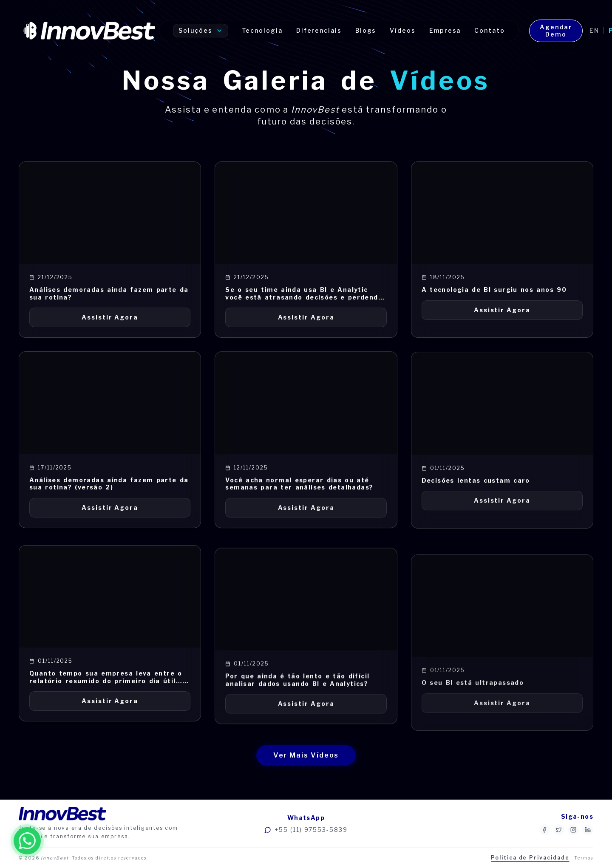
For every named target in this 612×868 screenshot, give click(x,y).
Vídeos (403, 30)
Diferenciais (319, 30)
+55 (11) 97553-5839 (306, 830)
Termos (584, 858)
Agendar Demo (556, 31)
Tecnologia (262, 30)
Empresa (445, 30)
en (594, 30)
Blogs (366, 30)
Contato (489, 30)
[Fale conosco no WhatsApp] (27, 841)
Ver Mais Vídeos (306, 755)
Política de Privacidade (530, 858)
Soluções (200, 30)
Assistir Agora (110, 317)
